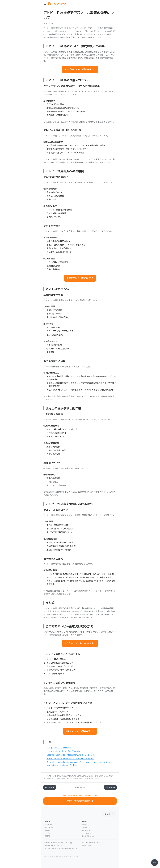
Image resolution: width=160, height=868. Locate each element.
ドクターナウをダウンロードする (80, 643)
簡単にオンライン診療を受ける (80, 731)
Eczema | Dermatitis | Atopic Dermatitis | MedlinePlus (71, 755)
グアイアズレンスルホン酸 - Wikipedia (63, 751)
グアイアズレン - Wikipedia (59, 748)
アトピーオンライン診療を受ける (80, 69)
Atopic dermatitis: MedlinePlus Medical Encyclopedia (70, 759)
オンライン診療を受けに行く (80, 801)
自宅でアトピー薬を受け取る (80, 278)
